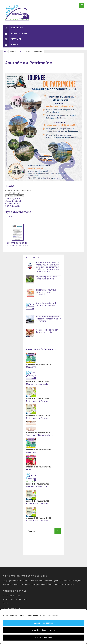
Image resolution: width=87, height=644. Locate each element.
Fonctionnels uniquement (43, 630)
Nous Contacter (15, 33)
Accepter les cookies (43, 623)
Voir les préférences (44, 638)
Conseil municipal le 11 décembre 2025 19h (46, 304)
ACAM (29, 469)
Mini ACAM (31, 367)
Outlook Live (15, 206)
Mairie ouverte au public (37, 384)
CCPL (20, 52)
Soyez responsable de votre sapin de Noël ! (46, 278)
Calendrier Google (14, 201)
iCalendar (10, 203)
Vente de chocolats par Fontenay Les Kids (47, 331)
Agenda (10, 45)
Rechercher (13, 28)
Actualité (12, 39)
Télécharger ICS (13, 198)
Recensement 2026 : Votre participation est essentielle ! (46, 292)
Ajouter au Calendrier (15, 196)
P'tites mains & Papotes (37, 401)
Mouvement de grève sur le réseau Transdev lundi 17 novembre (49, 319)
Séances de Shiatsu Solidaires (40, 435)
